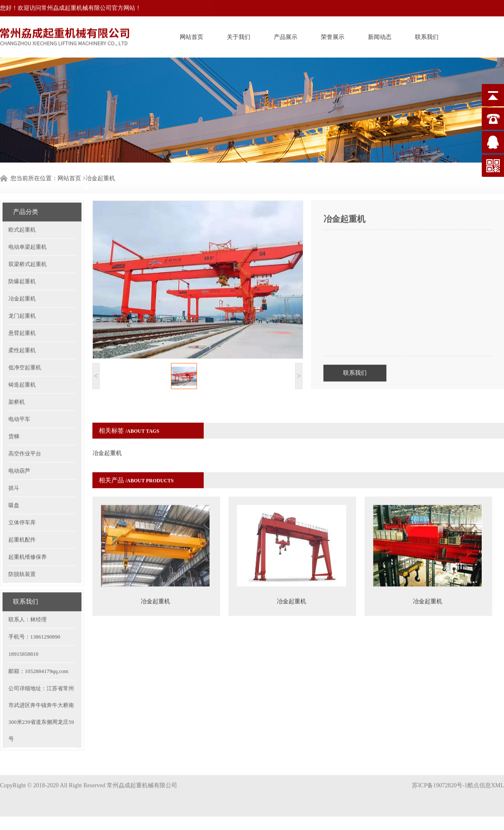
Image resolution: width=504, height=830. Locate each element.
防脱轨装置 (22, 559)
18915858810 (24, 639)
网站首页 (192, 36)
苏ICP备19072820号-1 (440, 778)
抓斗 (14, 473)
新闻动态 (380, 36)
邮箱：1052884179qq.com (38, 656)
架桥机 (17, 387)
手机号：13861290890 (34, 622)
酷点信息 (479, 778)
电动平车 (19, 404)
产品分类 (26, 197)
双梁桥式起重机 (28, 249)
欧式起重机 (22, 215)
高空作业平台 (25, 439)
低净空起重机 (25, 353)
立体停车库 (22, 508)
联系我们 (427, 36)
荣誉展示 (333, 36)
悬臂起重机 (22, 318)
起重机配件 (22, 525)
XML (497, 778)
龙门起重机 (22, 301)
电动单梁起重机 (28, 232)
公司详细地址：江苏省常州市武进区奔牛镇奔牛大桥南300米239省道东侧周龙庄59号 (41, 699)
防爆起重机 (22, 267)
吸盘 (14, 490)
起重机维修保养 (28, 542)
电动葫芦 (19, 456)
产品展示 (286, 36)
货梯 (14, 422)
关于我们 (239, 36)
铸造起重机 (22, 370)
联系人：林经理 (28, 605)
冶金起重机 (100, 177)
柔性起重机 (22, 335)
